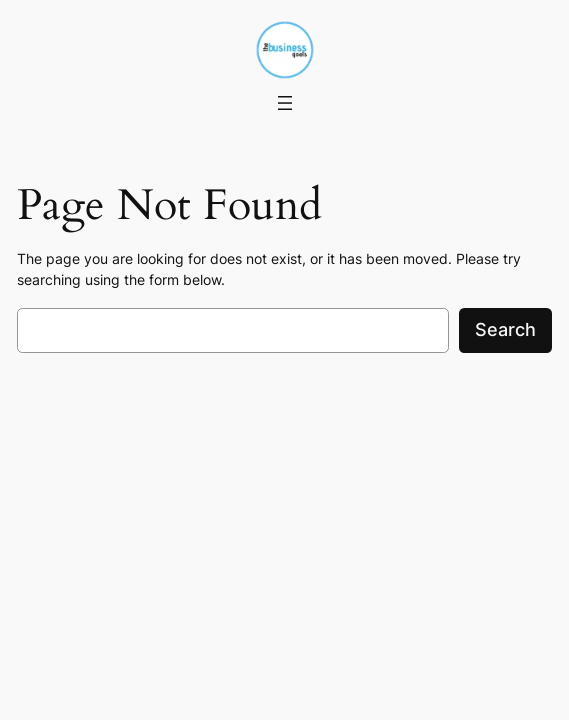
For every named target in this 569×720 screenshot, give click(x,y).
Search (505, 329)
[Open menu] (285, 103)
